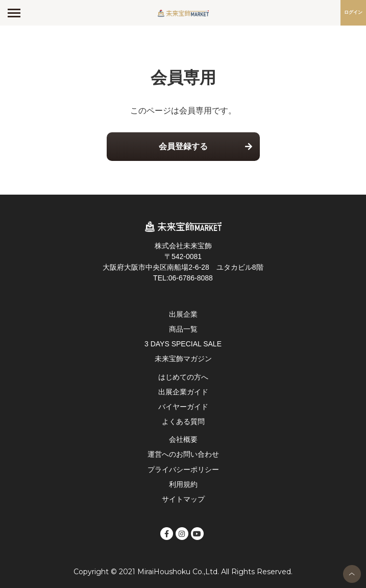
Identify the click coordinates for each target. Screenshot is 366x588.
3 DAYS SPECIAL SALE (183, 344)
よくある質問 (183, 421)
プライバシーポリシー (183, 469)
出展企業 (183, 314)
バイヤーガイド (183, 407)
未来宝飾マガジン (183, 359)
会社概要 (183, 439)
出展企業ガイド (183, 392)
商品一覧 (183, 329)
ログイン (353, 12)
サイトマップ (183, 499)
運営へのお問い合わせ (183, 454)
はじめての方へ (183, 377)
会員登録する (183, 146)
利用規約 (183, 484)
